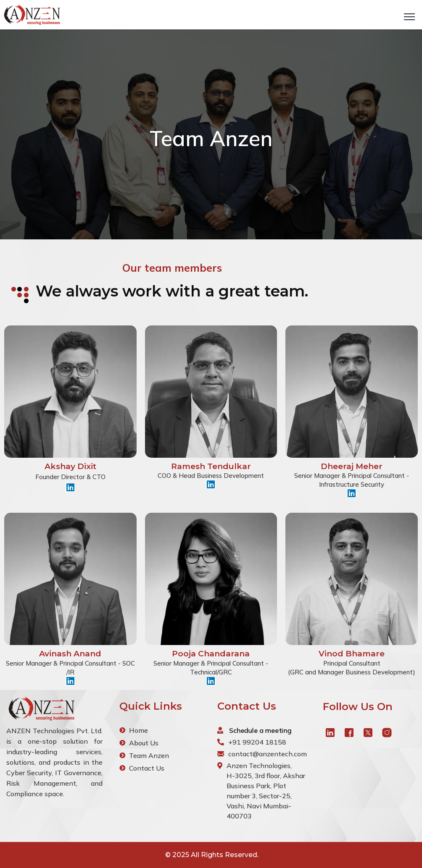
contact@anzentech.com (268, 754)
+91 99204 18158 (257, 742)
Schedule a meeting (261, 730)
